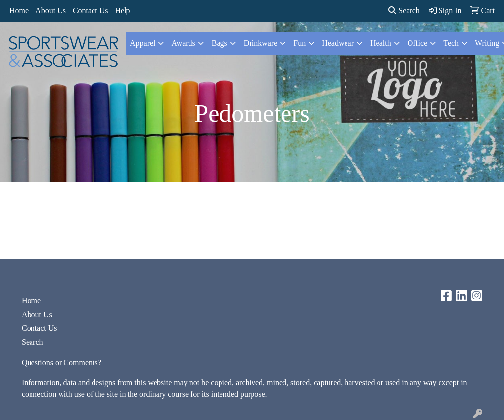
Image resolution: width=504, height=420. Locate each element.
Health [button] (381, 43)
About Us (51, 11)
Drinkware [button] (260, 43)
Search (404, 11)
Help (122, 11)
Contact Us (91, 11)
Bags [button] (220, 43)
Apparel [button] (143, 43)
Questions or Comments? (62, 363)
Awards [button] (184, 43)
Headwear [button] (338, 43)
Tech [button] (451, 43)
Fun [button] (299, 43)
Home (19, 11)
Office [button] (418, 43)
